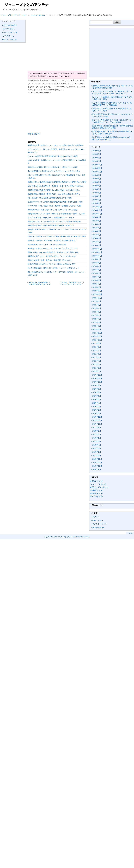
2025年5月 (97, 189)
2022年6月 (97, 312)
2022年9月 (97, 301)
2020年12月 (97, 375)
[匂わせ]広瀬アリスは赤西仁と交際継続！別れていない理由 (50, 198)
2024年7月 (97, 224)
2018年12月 (97, 459)
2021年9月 (97, 343)
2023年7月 (97, 266)
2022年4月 (97, 319)
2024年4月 (97, 235)
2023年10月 (97, 256)
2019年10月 (97, 424)
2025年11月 (97, 168)
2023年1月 (97, 287)
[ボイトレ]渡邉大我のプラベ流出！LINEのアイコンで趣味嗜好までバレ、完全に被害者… (113, 121)
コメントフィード (100, 524)
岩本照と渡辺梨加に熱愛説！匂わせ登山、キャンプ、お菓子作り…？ (53, 268)
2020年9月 (97, 385)
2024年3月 (97, 238)
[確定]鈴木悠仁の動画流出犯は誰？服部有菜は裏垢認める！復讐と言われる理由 (57, 182)
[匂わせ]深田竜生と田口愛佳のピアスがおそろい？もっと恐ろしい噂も (54, 171)
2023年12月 (97, 249)
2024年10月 (97, 214)
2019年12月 (97, 417)
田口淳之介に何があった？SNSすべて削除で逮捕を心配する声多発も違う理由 (57, 236)
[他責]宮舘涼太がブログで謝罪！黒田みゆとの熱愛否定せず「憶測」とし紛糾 (56, 214)
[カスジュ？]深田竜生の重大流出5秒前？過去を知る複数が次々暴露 (53, 156)
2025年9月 (97, 175)
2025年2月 (97, 200)
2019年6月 (97, 438)
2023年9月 (97, 259)
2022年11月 (97, 294)
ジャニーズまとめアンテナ (27, 5)
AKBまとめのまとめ (99, 487)
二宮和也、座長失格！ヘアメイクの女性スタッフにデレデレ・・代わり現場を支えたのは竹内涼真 (71, 283)
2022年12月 (97, 291)
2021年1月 (97, 371)
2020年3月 (97, 406)
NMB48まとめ (97, 490)
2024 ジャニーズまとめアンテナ (65, 537)
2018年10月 (97, 466)
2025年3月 (97, 196)
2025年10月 (97, 172)
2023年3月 (97, 280)
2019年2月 (97, 452)
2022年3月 (97, 322)
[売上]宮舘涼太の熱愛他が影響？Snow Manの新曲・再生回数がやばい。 (54, 190)
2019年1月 (97, 455)
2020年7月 (97, 392)
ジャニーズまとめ (98, 484)
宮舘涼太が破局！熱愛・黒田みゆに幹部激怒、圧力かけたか (50, 260)
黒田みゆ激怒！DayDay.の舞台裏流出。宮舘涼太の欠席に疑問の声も (53, 252)
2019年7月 (97, 434)
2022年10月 (97, 298)
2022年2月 (97, 326)
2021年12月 (97, 333)
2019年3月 (97, 448)
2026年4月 (97, 151)
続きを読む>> (34, 134)
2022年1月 (97, 329)
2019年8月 (97, 431)
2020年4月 (97, 403)
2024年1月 (97, 245)
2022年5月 (97, 315)
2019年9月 (97, 427)
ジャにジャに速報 (10, 32)
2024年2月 (97, 242)
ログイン (96, 517)
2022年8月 (97, 305)
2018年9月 (97, 469)
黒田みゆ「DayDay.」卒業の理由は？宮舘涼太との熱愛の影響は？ (52, 240)
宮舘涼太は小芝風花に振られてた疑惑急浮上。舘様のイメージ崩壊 (52, 167)
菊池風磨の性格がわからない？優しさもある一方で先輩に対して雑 (52, 248)
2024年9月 (97, 217)
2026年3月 (97, 154)
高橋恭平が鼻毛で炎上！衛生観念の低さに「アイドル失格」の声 (52, 256)
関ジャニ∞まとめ (10, 39)
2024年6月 (97, 228)
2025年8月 (97, 179)
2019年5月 (97, 441)
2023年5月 (97, 273)
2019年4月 (97, 445)
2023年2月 (97, 284)
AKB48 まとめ (97, 481)
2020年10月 (97, 382)
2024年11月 (97, 210)
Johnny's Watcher (10, 25)
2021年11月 (97, 336)
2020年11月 (97, 378)
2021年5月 (97, 357)
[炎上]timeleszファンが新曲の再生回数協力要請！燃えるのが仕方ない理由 (55, 202)
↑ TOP (130, 533)
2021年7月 (97, 350)
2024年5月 (97, 231)
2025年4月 (97, 193)
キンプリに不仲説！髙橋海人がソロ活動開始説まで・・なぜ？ (51, 218)
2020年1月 (97, 413)
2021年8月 (97, 347)
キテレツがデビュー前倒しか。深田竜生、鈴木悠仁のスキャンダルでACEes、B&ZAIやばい (112, 92)
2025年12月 (97, 165)
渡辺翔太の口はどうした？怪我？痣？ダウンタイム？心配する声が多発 (54, 222)
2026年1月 (97, 161)
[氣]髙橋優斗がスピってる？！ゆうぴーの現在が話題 (47, 244)
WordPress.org (98, 527)
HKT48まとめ (96, 493)
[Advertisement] (57, 44)
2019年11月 (97, 420)
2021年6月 (97, 354)
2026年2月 (97, 158)
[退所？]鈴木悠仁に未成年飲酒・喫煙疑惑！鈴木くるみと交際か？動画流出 (55, 186)
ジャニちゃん (8, 36)
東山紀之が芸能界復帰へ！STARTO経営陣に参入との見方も (40, 283)
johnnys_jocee (9, 29)
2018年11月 (97, 462)
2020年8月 (97, 389)
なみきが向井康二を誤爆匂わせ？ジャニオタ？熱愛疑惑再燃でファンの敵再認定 (112, 104)
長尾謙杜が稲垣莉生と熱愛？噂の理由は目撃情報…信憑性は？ (51, 226)
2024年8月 (97, 221)
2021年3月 (97, 364)
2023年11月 (97, 252)
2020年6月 (97, 396)
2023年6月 (97, 270)
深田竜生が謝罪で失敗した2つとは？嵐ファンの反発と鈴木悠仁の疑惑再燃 (55, 145)
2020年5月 (97, 399)
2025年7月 (97, 182)
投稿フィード (98, 520)
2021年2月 (97, 368)
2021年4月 (97, 361)
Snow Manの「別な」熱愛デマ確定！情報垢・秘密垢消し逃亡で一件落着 (55, 206)
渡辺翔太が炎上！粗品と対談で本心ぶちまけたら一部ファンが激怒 (52, 210)
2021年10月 (97, 340)
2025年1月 (97, 203)
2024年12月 (97, 207)
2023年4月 (97, 277)
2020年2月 (97, 410)
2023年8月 (97, 263)
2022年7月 (97, 308)
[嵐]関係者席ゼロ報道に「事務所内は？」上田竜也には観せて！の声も (54, 194)
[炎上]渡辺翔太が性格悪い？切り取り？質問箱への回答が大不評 (51, 264)
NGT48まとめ (96, 496)
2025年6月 (97, 186)
